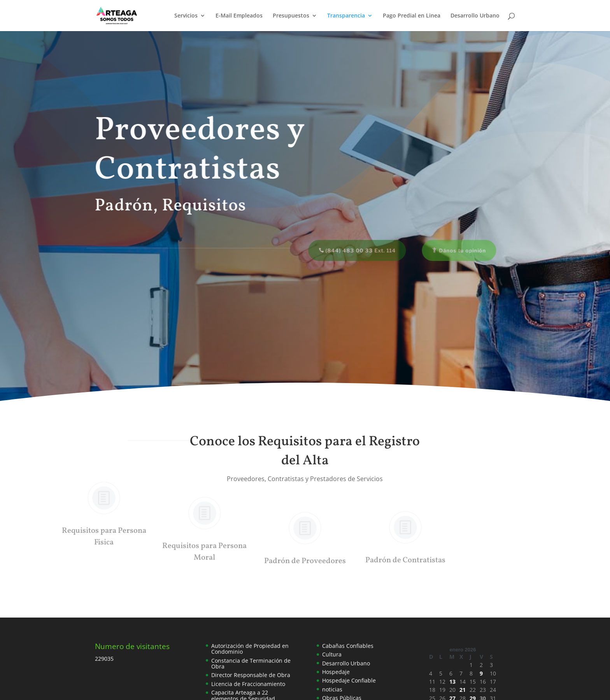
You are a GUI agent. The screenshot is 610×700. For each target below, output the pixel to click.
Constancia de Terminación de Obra (251, 663)
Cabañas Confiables (348, 646)
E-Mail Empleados (239, 16)
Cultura (332, 654)
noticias (332, 689)
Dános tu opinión (457, 250)
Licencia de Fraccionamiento (248, 684)
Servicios (186, 16)
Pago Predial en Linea (412, 16)
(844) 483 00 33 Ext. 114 (355, 250)
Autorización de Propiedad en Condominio (250, 649)
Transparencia (346, 16)
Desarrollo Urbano (475, 16)
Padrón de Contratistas (405, 560)
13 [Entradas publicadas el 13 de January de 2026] (452, 682)
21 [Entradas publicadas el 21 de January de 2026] (463, 690)
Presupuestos (291, 16)
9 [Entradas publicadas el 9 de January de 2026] (481, 673)
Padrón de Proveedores (305, 551)
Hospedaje (336, 672)
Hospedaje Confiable (349, 680)
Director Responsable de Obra (251, 675)
